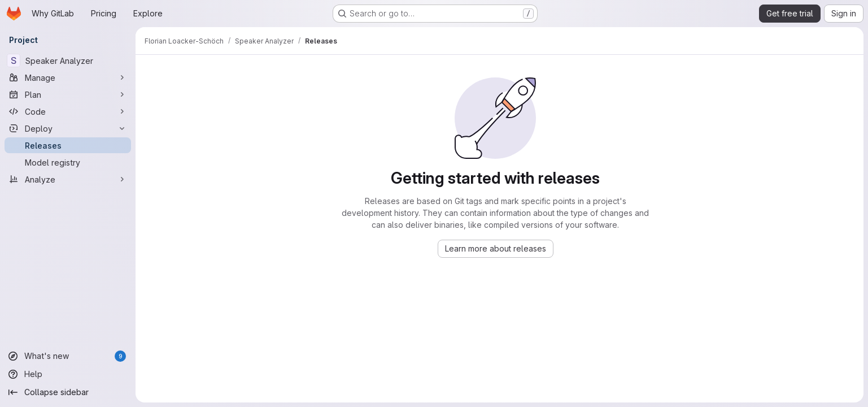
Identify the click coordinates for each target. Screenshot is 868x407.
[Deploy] (68, 128)
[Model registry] (68, 162)
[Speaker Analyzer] (68, 60)
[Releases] (68, 145)
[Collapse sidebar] (68, 392)
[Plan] (68, 94)
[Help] (68, 374)
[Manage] (68, 77)
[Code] (68, 111)
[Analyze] (68, 179)
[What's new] (68, 356)
